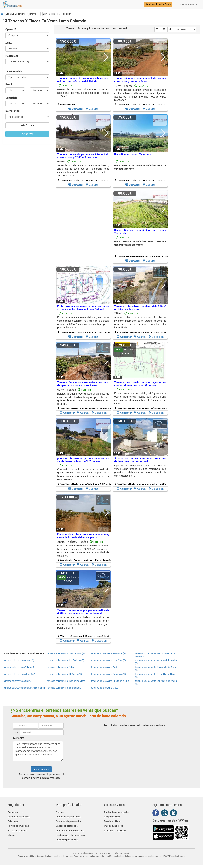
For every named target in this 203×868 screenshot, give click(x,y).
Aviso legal (13, 820)
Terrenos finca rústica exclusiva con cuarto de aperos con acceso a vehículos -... (83, 384)
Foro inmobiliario (112, 820)
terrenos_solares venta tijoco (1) (106, 688)
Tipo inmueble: (14, 72)
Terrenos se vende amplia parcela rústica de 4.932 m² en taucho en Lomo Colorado (83, 612)
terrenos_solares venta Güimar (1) (19, 681)
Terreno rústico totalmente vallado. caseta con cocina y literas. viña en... (140, 80)
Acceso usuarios (188, 5)
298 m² (141, 323)
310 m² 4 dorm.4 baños (84, 551)
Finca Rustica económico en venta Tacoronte (140, 232)
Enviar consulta (41, 769)
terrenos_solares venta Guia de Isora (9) (66, 653)
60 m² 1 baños (84, 399)
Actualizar (27, 134)
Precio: (10, 84)
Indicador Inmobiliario (115, 829)
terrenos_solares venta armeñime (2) (108, 660)
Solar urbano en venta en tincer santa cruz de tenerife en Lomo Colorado (140, 460)
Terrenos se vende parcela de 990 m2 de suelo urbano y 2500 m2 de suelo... (83, 156)
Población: (12, 56)
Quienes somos (16, 812)
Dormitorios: (13, 111)
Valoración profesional (67, 824)
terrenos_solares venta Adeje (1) (62, 667)
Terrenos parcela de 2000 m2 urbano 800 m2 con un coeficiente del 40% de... (83, 80)
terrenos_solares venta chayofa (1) (20, 674)
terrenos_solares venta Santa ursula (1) (66, 688)
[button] (69, 14)
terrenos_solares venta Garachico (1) (108, 674)
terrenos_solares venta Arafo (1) (106, 667)
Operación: (12, 29)
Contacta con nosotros (19, 816)
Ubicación (156, 337)
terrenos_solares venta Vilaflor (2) (19, 667)
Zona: (9, 43)
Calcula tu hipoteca (114, 824)
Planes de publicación (67, 837)
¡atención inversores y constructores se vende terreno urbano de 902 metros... (83, 460)
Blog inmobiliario (112, 816)
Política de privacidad (18, 824)
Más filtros (27, 125)
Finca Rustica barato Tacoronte (133, 155)
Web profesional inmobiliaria (70, 829)
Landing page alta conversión (70, 833)
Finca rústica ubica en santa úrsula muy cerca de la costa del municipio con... (83, 536)
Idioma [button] (12, 833)
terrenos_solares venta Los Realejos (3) (66, 660)
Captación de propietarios (69, 820)
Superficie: (12, 98)
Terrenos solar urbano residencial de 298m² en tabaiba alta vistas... (140, 308)
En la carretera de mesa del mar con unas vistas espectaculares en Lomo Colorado (83, 308)
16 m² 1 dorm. (140, 95)
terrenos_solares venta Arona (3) (19, 660)
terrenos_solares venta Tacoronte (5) (108, 653)
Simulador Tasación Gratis (158, 4)
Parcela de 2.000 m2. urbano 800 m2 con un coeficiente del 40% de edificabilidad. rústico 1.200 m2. (83, 93)
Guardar (92, 109)
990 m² (83, 171)
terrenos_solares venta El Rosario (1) (65, 674)
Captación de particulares (69, 816)
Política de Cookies (17, 829)
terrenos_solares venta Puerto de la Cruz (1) (112, 681)
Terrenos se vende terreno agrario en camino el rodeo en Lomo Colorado (140, 384)
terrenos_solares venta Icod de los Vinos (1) (68, 681)
